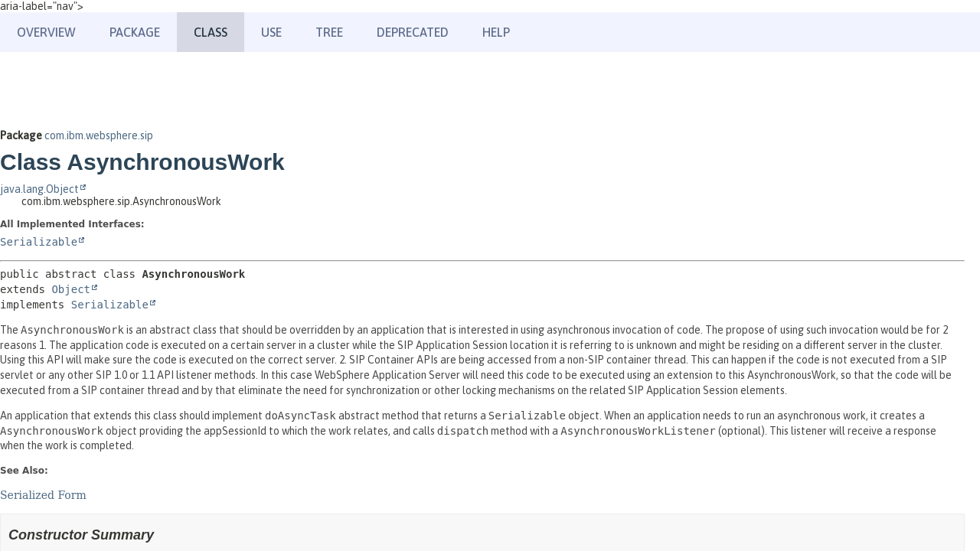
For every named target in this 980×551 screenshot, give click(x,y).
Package (135, 32)
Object (71, 289)
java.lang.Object (39, 189)
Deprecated (413, 32)
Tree (329, 32)
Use (271, 32)
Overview (46, 32)
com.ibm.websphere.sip (99, 135)
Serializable (39, 242)
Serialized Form (43, 495)
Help (496, 32)
